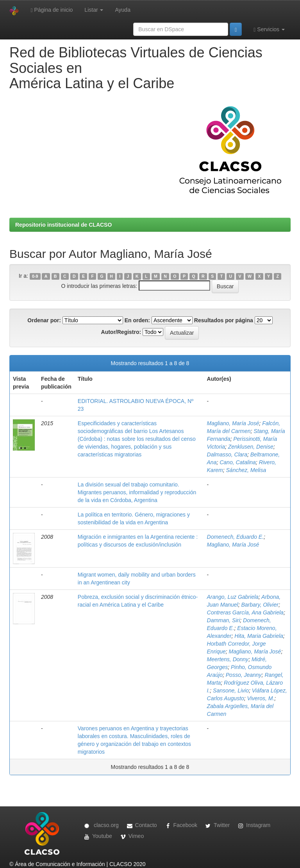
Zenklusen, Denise (251, 447)
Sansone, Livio (231, 690)
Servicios (269, 29)
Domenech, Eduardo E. (236, 537)
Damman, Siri (224, 620)
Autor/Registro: (121, 332)
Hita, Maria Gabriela (259, 636)
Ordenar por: (44, 320)
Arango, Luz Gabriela (233, 597)
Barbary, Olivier (260, 605)
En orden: (137, 320)
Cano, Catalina (238, 462)
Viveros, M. (261, 698)
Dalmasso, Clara (227, 454)
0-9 (35, 276)
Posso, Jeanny (244, 675)
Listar (94, 10)
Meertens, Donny (228, 659)
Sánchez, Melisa (246, 470)
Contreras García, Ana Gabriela (245, 612)
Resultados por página (224, 320)
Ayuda (122, 10)
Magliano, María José (233, 423)
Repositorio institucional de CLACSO (63, 225)
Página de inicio (52, 10)
